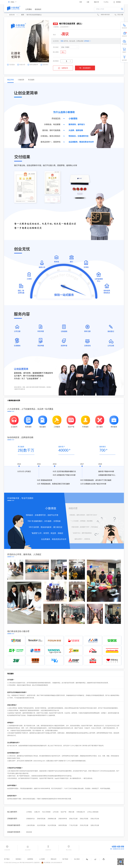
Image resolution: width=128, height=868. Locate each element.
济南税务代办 (30, 819)
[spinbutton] (66, 61)
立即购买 (87, 41)
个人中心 (106, 2)
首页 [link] (23, 15)
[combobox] (109, 9)
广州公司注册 (73, 825)
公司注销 (56, 812)
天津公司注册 (84, 825)
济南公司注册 (73, 819)
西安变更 (29, 832)
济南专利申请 (63, 819)
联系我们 (117, 2)
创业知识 (38, 9)
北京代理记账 (41, 825)
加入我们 (77, 859)
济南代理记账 (41, 819)
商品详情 (10, 80)
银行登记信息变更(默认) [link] (34, 15)
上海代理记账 (30, 825)
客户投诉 (65, 859)
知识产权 (63, 812)
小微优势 (21, 80)
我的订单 (96, 2)
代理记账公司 (81, 812)
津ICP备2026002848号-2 (27, 863)
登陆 (62, 41)
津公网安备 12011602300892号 (52, 863)
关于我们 (7, 859)
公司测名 (29, 9)
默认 (63, 52)
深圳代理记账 (63, 825)
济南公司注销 (95, 819)
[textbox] (109, 9)
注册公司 (37, 812)
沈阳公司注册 (95, 825)
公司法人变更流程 (93, 812)
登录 (81, 2)
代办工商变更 (46, 812)
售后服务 (31, 80)
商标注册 (71, 812)
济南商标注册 (52, 819)
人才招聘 (42, 859)
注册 (88, 2)
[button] (63, 61)
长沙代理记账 (52, 825)
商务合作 (54, 859)
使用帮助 (30, 859)
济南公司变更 (84, 819)
